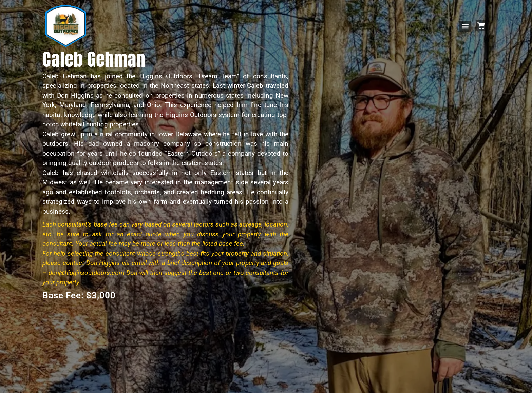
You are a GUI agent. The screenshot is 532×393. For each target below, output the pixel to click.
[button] (465, 26)
